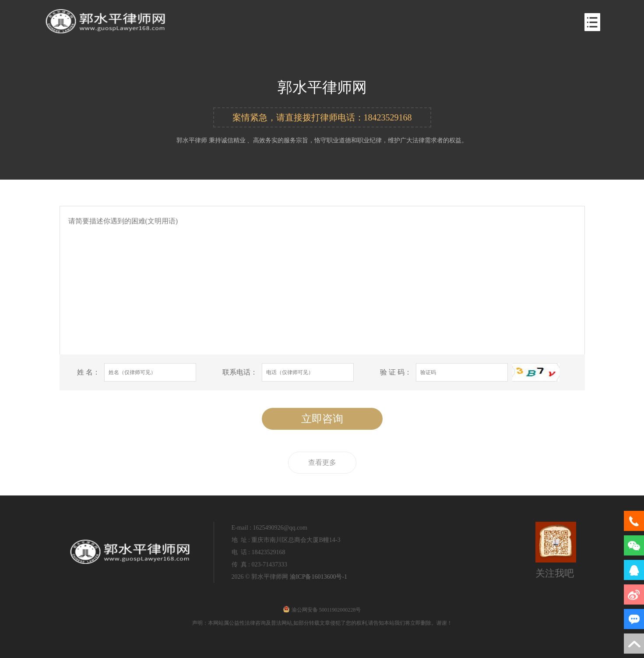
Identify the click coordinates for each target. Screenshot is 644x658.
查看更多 (322, 462)
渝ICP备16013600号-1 (318, 577)
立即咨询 (322, 419)
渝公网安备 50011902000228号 (322, 610)
